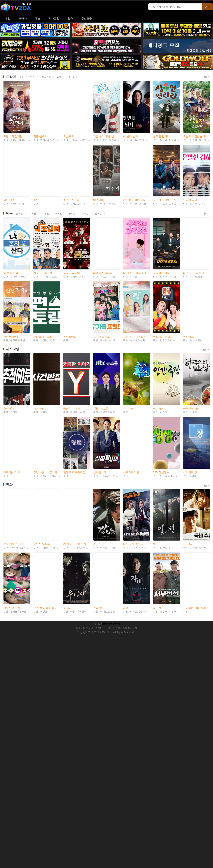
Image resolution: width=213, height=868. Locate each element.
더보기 (206, 77)
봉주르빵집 (70, 276)
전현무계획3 (11, 276)
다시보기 (72, 77)
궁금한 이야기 (72, 333)
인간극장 (158, 333)
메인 (8, 18)
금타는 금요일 (72, 228)
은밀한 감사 (190, 170)
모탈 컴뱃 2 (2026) (14, 438)
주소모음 (87, 18)
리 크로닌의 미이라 (75, 438)
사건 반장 (39, 333)
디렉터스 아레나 (103, 228)
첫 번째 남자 (131, 121)
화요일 (32, 183)
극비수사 (188, 438)
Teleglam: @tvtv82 (111, 503)
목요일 (59, 183)
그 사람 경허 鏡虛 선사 (47, 487)
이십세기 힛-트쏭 (163, 276)
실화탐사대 (100, 382)
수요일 (46, 183)
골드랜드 (39, 170)
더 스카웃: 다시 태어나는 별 (196, 228)
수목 (32, 77)
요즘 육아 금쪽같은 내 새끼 (136, 276)
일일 (59, 77)
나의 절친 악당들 (133, 438)
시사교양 (54, 18)
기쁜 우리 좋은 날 (104, 121)
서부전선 (158, 487)
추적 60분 (9, 333)
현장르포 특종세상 (74, 382)
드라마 (23, 18)
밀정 (156, 438)
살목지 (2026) (42, 438)
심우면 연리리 (161, 121)
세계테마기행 (131, 382)
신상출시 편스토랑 (44, 276)
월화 (21, 77)
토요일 (85, 183)
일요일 (98, 183)
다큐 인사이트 (12, 382)
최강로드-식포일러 (44, 228)
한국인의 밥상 (191, 333)
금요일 (72, 183)
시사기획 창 (190, 382)
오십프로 (69, 121)
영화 (70, 18)
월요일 (19, 183)
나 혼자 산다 (11, 228)
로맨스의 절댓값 (13, 121)
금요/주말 (46, 77)
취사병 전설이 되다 (135, 170)
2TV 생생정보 (161, 382)
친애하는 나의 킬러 (194, 487)
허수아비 (99, 170)
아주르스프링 (71, 170)
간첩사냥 (99, 487)
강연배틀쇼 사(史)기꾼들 (47, 382)
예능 (38, 18)
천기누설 (128, 333)
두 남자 (68, 487)
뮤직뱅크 (188, 276)
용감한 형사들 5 (163, 228)
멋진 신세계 (40, 121)
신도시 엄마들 (12, 487)
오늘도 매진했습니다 (195, 121)
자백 (126, 487)
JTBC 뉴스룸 (101, 333)
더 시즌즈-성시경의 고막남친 (136, 228)
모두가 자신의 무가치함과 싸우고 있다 (166, 170)
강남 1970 (99, 438)
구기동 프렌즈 (102, 276)
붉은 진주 (9, 170)
